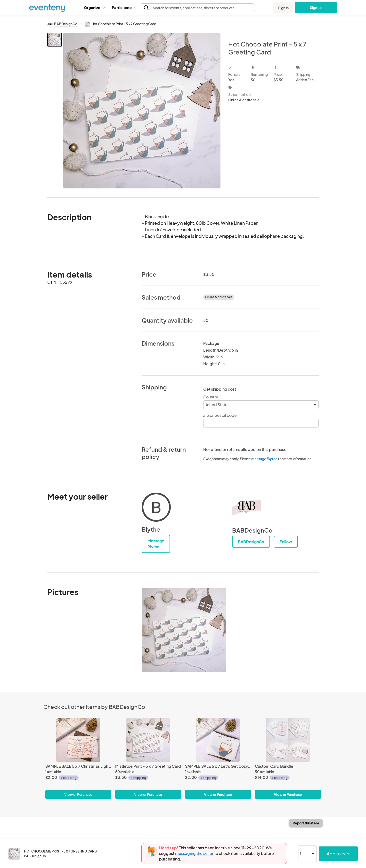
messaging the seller (194, 853)
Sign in (283, 8)
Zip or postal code (220, 415)
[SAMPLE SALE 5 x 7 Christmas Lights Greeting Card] (78, 740)
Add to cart (338, 854)
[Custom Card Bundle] (288, 740)
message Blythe (264, 459)
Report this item (306, 823)
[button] (94, 8)
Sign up (316, 8)
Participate (124, 7)
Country (211, 397)
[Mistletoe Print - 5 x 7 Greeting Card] (148, 740)
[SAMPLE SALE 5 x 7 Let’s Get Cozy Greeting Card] (218, 740)
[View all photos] (142, 111)
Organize (94, 7)
